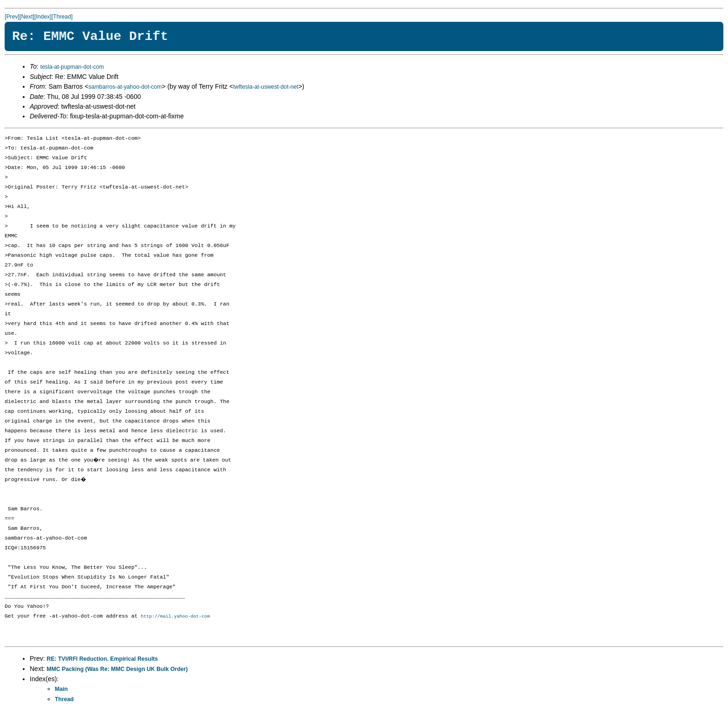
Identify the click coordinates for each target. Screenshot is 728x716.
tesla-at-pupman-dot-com (72, 67)
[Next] (27, 17)
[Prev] (12, 17)
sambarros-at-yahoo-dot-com (125, 87)
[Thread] (62, 17)
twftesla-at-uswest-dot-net (266, 87)
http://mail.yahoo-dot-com (175, 617)
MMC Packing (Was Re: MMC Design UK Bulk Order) (117, 670)
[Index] (43, 17)
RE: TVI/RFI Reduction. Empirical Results (103, 659)
